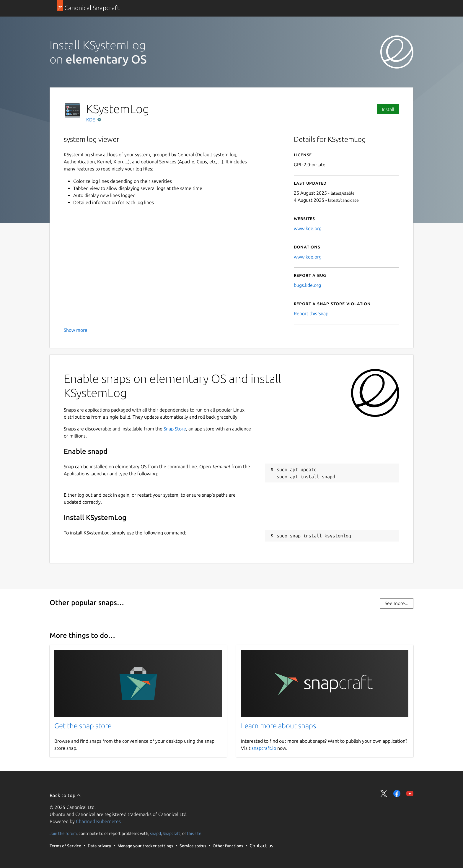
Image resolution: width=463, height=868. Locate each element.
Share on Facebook (397, 794)
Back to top (65, 795)
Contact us (261, 846)
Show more (76, 330)
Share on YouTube (410, 794)
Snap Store (175, 429)
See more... (397, 603)
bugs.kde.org (307, 285)
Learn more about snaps (278, 726)
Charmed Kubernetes (98, 821)
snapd (155, 833)
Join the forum (63, 833)
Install (388, 109)
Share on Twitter (384, 794)
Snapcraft (172, 833)
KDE (91, 120)
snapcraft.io (264, 748)
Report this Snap (311, 313)
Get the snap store (83, 726)
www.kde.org (308, 228)
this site (194, 833)
